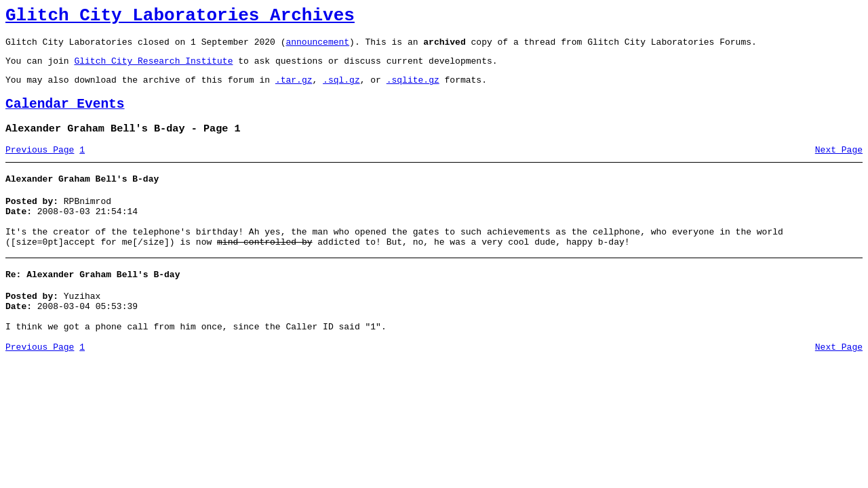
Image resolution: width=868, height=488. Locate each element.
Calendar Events (65, 116)
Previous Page (40, 166)
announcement (317, 47)
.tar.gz (294, 89)
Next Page (839, 166)
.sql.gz (341, 89)
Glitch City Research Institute (153, 68)
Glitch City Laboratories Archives (180, 18)
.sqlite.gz (413, 89)
